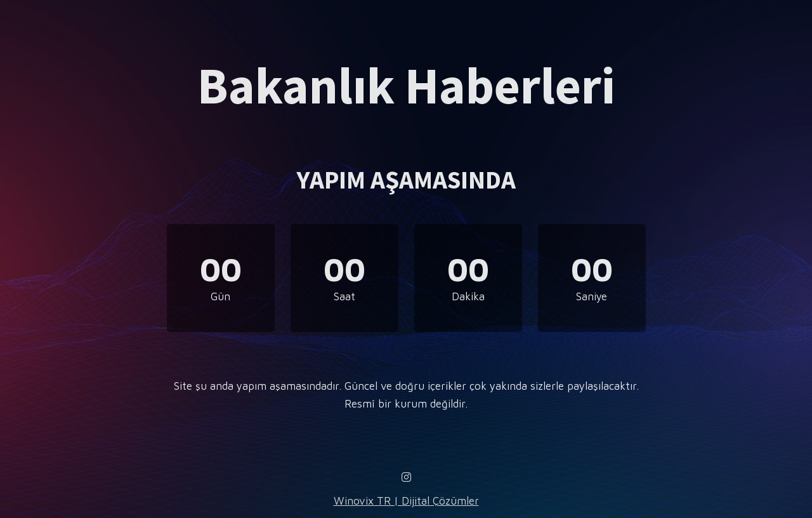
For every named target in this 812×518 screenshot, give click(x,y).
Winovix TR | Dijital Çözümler (406, 501)
